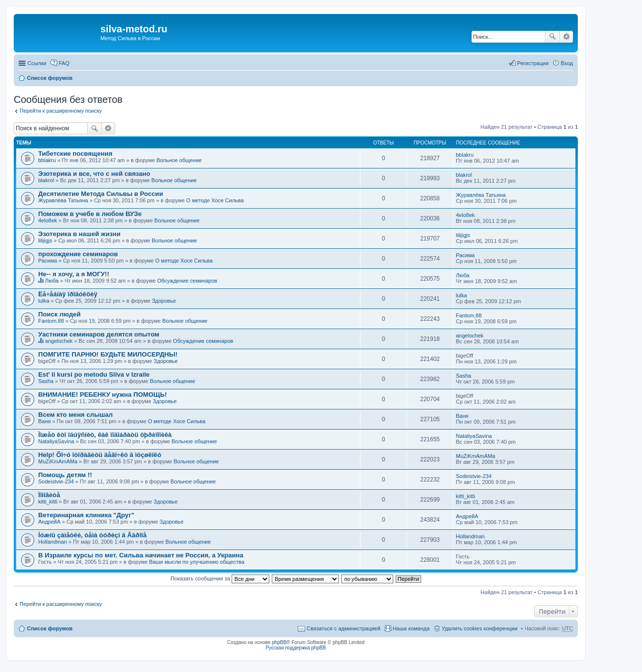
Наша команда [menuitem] (411, 628)
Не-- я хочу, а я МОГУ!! (74, 274)
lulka (44, 301)
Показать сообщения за (220, 578)
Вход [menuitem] (567, 63)
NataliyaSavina (56, 441)
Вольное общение (179, 160)
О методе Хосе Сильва (215, 200)
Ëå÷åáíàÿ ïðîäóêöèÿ (68, 294)
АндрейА (49, 522)
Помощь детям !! (65, 475)
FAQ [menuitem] (64, 63)
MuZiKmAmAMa (58, 461)
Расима (48, 261)
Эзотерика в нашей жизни (79, 234)
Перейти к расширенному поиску (61, 111)
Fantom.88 (51, 321)
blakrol (46, 180)
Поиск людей (59, 314)
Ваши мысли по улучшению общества (197, 562)
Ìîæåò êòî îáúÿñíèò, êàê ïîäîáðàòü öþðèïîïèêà (105, 435)
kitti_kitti (48, 502)
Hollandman (53, 542)
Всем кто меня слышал (75, 415)
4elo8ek (48, 220)
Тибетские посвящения (75, 154)
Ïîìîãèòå (49, 495)
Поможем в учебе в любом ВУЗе (90, 214)
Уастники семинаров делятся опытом (99, 334)
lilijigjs (45, 240)
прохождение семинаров (78, 254)
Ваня (45, 421)
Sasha (46, 381)
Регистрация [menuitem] (533, 63)
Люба (52, 281)
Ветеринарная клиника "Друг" (86, 515)
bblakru (47, 160)
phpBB (279, 642)
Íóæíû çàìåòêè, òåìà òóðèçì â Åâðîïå (92, 535)
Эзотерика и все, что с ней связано (94, 174)
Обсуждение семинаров (187, 281)
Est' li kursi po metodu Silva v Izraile (94, 374)
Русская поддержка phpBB (296, 648)
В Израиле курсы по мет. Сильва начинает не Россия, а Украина (141, 555)
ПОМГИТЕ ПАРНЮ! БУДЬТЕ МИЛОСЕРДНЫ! (108, 354)
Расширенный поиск (566, 37)
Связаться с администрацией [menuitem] (343, 628)
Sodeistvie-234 (56, 481)
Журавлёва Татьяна (63, 200)
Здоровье (164, 301)
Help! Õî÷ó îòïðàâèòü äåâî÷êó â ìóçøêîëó (100, 455)
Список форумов (50, 78)
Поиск (552, 37)
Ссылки (37, 63)
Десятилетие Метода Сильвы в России (101, 194)
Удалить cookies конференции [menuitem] (480, 628)
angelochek (59, 341)
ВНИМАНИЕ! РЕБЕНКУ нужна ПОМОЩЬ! (103, 395)
